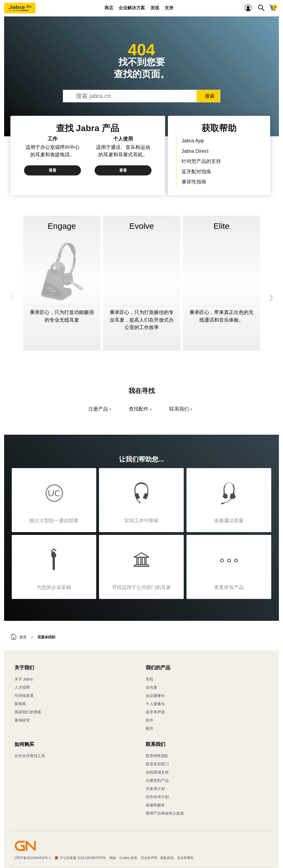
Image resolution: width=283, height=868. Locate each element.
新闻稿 (20, 704)
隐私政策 (167, 858)
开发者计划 (155, 789)
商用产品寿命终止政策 (165, 813)
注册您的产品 (157, 780)
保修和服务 (155, 805)
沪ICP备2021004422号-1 (33, 858)
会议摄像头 (155, 696)
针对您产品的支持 (201, 161)
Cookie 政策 (128, 858)
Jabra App (193, 141)
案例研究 (22, 720)
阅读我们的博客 (28, 712)
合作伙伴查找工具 (30, 756)
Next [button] (271, 298)
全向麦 (151, 687)
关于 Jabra (24, 679)
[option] (62, 283)
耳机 (150, 679)
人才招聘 (22, 687)
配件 (150, 728)
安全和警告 (185, 858)
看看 (52, 170)
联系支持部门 (157, 764)
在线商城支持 (157, 772)
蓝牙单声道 (155, 712)
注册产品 (98, 409)
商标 (113, 858)
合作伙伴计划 (157, 797)
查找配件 (139, 409)
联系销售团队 (157, 756)
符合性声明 (149, 858)
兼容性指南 (194, 182)
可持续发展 (24, 696)
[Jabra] (20, 8)
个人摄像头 (155, 704)
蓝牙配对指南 (196, 171)
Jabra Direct (195, 151)
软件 (150, 720)
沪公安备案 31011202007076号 (83, 858)
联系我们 (179, 409)
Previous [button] (12, 298)
